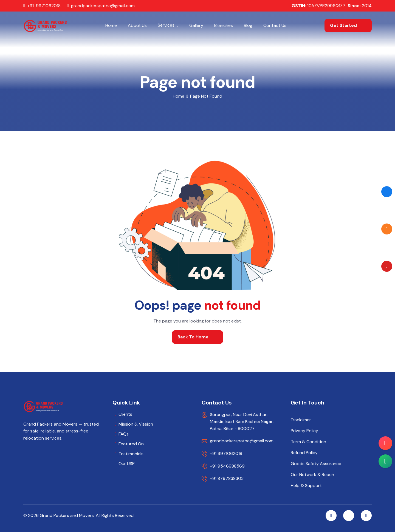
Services (166, 25)
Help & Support (306, 486)
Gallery (196, 25)
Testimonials (131, 454)
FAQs (124, 434)
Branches (224, 25)
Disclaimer (301, 420)
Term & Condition (308, 442)
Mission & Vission (136, 424)
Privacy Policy (304, 431)
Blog (248, 25)
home (179, 96)
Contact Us (275, 25)
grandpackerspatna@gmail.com (103, 6)
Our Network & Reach (312, 475)
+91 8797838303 (227, 478)
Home (111, 25)
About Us (137, 25)
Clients (125, 414)
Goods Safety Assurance (316, 464)
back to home (193, 337)
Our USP (127, 464)
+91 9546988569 (227, 466)
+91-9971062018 (44, 6)
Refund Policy (304, 453)
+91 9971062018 (226, 453)
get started (343, 25)
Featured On (131, 444)
